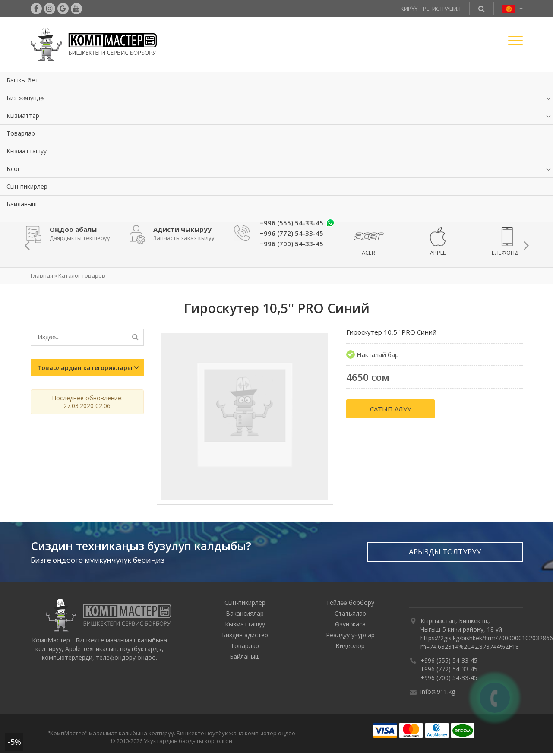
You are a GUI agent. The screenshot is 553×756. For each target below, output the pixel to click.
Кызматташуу (27, 151)
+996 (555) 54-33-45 (292, 223)
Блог (13, 169)
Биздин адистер (245, 635)
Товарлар (21, 133)
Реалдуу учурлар (350, 635)
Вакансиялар (245, 613)
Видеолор (350, 646)
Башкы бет (22, 80)
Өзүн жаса (350, 624)
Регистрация (442, 9)
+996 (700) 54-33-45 (449, 678)
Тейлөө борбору (350, 603)
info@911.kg (438, 691)
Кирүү (409, 9)
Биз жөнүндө (25, 98)
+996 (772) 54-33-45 (449, 669)
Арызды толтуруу (445, 552)
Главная (42, 275)
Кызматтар (23, 115)
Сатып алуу (390, 409)
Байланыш (22, 204)
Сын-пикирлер (27, 186)
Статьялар (350, 613)
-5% (14, 742)
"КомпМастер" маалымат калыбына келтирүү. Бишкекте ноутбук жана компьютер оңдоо (171, 733)
